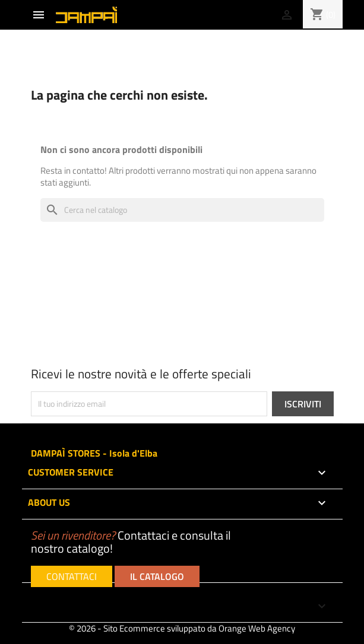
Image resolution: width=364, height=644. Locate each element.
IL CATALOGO (157, 576)
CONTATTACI (72, 576)
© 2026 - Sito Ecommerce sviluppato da (182, 628)
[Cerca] (182, 210)
